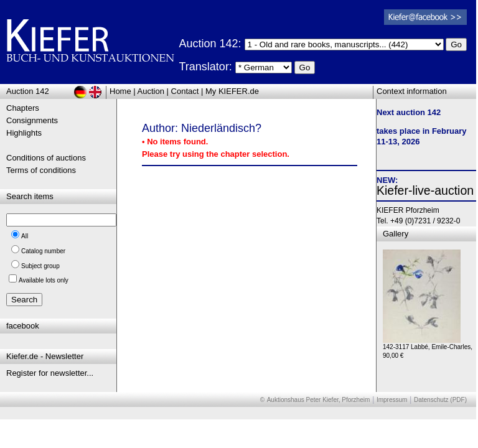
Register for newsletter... (50, 373)
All (25, 236)
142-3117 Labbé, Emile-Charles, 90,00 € (428, 348)
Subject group (40, 266)
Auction (151, 91)
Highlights (24, 133)
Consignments (32, 120)
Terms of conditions (41, 170)
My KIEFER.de (232, 91)
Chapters (23, 108)
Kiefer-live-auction (425, 190)
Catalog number (43, 251)
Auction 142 (28, 91)
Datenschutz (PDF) (440, 400)
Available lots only (44, 280)
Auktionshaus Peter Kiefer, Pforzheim (319, 400)
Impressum (392, 400)
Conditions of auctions (46, 158)
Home (120, 91)
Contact (185, 91)
